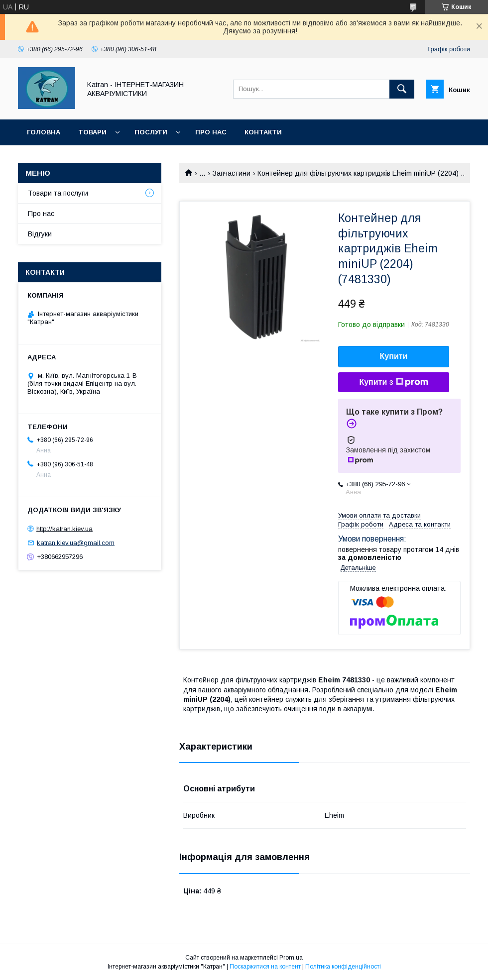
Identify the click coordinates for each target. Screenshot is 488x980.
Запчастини (232, 173)
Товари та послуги (58, 193)
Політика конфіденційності (343, 967)
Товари (92, 132)
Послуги (151, 132)
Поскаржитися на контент (265, 967)
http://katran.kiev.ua (64, 528)
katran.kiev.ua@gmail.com (76, 543)
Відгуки (40, 234)
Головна (44, 132)
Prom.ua (291, 958)
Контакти (263, 132)
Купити (394, 356)
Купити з (393, 382)
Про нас (211, 132)
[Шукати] (402, 89)
